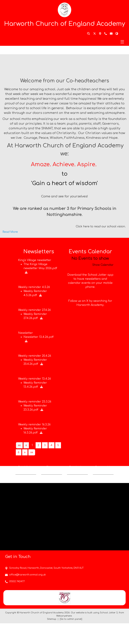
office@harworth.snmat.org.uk (28, 595)
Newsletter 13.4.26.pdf (39, 337)
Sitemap (52, 640)
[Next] (25, 452)
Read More (10, 232)
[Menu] (64, 42)
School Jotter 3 (109, 633)
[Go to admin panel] (71, 640)
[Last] (32, 452)
